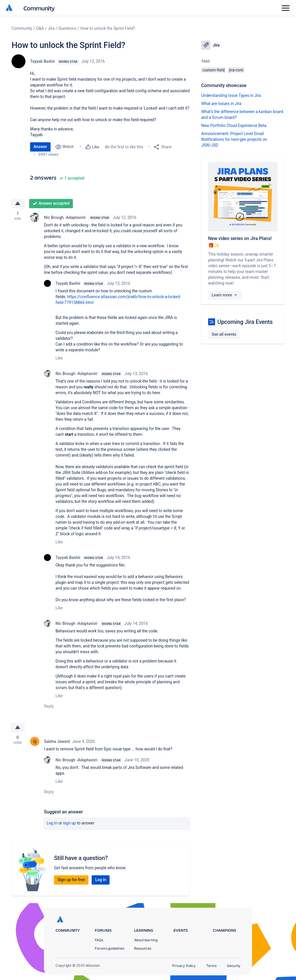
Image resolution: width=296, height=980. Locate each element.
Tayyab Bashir (42, 61)
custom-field (213, 70)
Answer (40, 147)
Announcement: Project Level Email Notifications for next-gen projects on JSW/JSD (234, 139)
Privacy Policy (184, 966)
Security (234, 966)
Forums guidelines (110, 948)
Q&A (40, 28)
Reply (49, 706)
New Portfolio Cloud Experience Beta (234, 126)
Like (59, 358)
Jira (51, 28)
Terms (211, 966)
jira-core (236, 70)
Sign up (70, 823)
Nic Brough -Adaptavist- (65, 217)
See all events (224, 334)
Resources (143, 948)
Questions (67, 28)
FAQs (99, 940)
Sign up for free (71, 880)
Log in (52, 823)
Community (39, 8)
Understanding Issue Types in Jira (231, 95)
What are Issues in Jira (221, 104)
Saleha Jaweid (57, 741)
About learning (146, 940)
